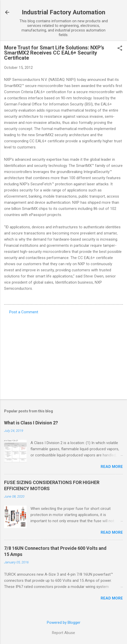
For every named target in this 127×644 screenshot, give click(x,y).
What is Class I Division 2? (31, 423)
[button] (120, 49)
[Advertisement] (63, 355)
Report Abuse (63, 633)
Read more (112, 467)
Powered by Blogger (64, 622)
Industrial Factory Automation (63, 12)
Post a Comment (24, 312)
